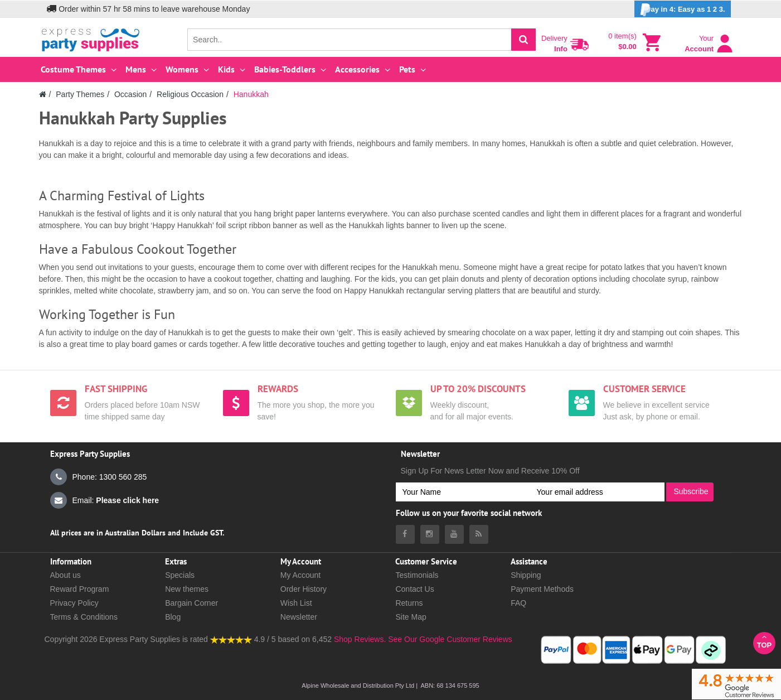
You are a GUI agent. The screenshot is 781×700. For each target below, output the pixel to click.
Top (764, 641)
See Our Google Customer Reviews (449, 639)
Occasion (130, 94)
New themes (187, 589)
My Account (300, 575)
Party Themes (80, 94)
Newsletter (299, 617)
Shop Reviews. (360, 639)
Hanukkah (251, 94)
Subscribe (691, 491)
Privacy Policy (74, 603)
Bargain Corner (191, 603)
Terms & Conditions (84, 617)
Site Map (411, 617)
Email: (105, 500)
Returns (409, 603)
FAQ (518, 603)
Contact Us (414, 589)
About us (66, 575)
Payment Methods (542, 589)
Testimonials (417, 575)
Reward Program (80, 589)
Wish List (296, 603)
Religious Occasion (190, 94)
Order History (304, 589)
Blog (173, 617)
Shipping (526, 575)
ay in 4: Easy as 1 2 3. (683, 10)
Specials (180, 575)
